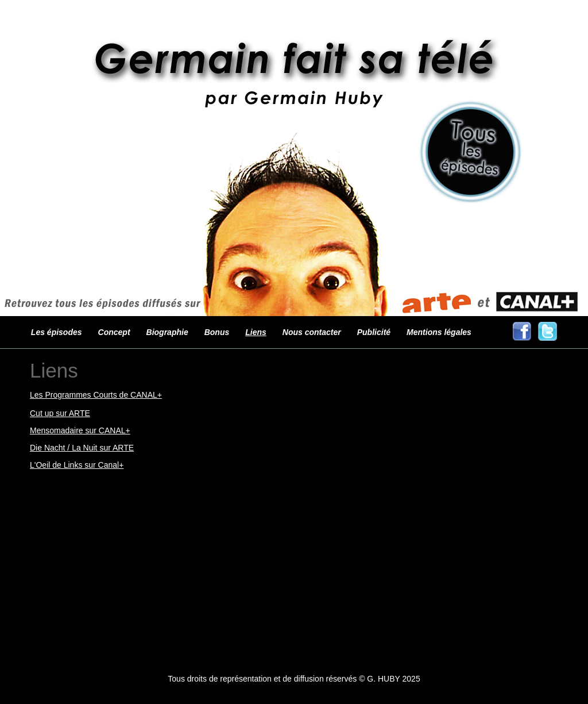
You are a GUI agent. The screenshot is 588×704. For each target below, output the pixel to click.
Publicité (374, 332)
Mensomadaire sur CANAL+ (80, 430)
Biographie (167, 332)
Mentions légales (439, 332)
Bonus (217, 332)
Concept (114, 332)
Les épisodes (57, 332)
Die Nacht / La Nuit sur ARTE (82, 448)
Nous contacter (312, 332)
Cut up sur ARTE (60, 413)
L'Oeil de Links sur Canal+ (77, 465)
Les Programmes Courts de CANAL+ (96, 395)
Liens (256, 332)
